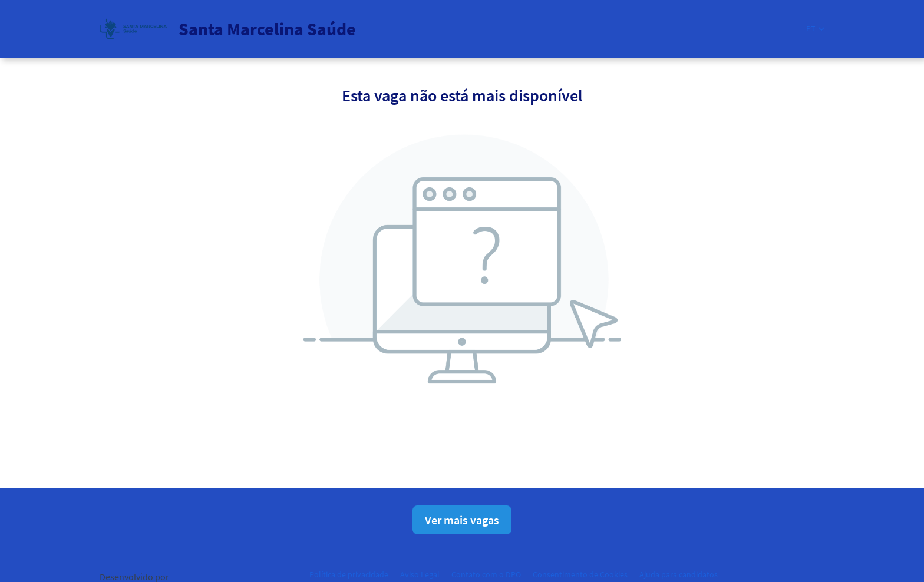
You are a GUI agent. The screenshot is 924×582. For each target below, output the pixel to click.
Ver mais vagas (462, 520)
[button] (815, 29)
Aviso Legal (420, 574)
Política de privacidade (349, 574)
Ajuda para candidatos (679, 574)
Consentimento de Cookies (580, 574)
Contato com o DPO (486, 574)
